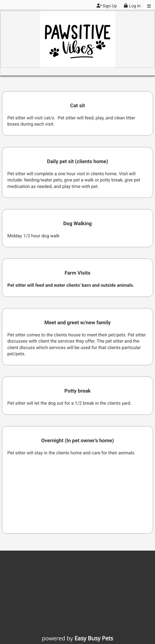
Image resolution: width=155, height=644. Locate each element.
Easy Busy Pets (94, 638)
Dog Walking (77, 224)
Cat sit (77, 106)
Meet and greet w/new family (77, 323)
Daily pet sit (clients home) (77, 162)
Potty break (77, 391)
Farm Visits (78, 273)
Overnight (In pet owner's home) (78, 441)
